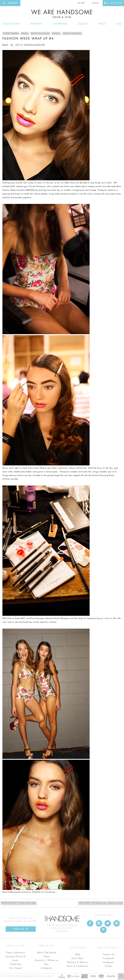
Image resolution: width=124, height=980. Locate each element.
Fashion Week (31, 892)
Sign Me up (21, 929)
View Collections (16, 953)
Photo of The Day (19, 903)
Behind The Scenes (40, 33)
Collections (11, 24)
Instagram (46, 968)
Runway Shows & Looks (15, 958)
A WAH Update (11, 33)
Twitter (108, 966)
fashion (21, 892)
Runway (36, 24)
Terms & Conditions (78, 966)
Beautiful (7, 892)
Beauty (25, 33)
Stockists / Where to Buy (47, 962)
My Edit (81, 3)
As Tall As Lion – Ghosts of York (101, 903)
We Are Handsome (62, 14)
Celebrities (60, 24)
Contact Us (108, 955)
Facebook (108, 958)
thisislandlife (34, 45)
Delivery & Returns (77, 962)
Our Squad (15, 968)
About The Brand (46, 953)
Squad (83, 24)
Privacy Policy (46, 976)
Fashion (56, 33)
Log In (95, 3)
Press (102, 24)
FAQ (119, 24)
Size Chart (77, 958)
